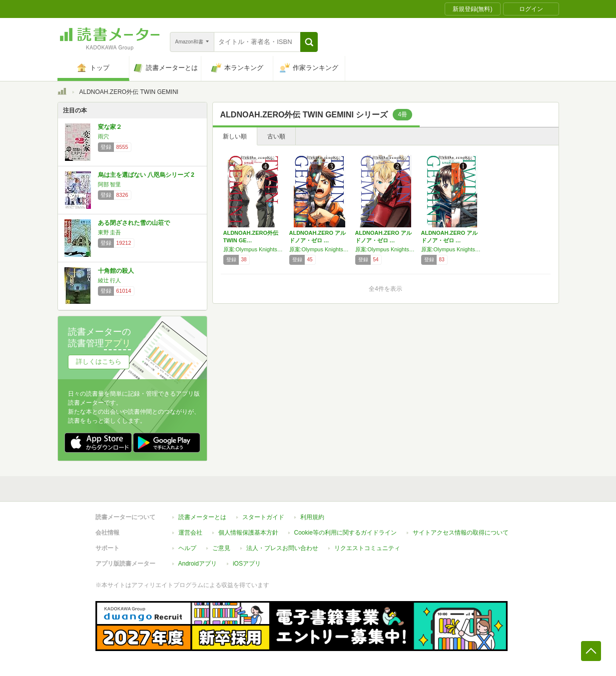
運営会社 (190, 533)
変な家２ (110, 127)
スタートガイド (263, 517)
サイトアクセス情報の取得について (461, 533)
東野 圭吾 (110, 232)
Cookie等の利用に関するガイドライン (345, 533)
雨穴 (103, 136)
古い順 (276, 136)
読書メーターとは (202, 517)
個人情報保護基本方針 (248, 533)
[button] (309, 42)
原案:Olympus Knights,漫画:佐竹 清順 (254, 249)
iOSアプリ (247, 564)
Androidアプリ (198, 564)
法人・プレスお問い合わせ (282, 548)
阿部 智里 (110, 184)
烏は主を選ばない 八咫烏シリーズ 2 (146, 175)
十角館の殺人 (116, 271)
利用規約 (312, 517)
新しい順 (235, 136)
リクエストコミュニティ (367, 548)
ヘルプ (187, 548)
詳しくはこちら (99, 361)
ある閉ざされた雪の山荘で (134, 223)
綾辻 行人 (110, 280)
